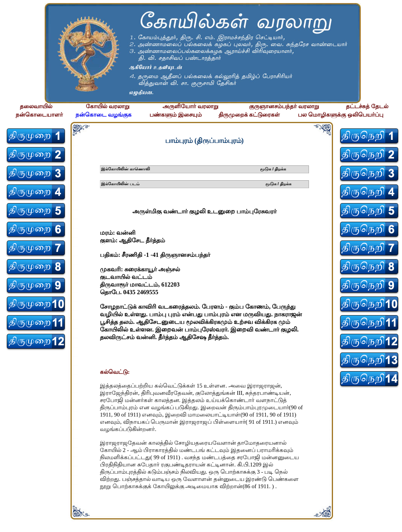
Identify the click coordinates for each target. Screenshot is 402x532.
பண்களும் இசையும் (176, 115)
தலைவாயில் (36, 106)
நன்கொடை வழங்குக (104, 115)
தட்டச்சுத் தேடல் (367, 106)
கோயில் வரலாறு (108, 106)
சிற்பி (10, 525)
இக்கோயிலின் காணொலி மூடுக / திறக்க (194, 169)
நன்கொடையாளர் (39, 115)
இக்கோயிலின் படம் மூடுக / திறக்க (196, 184)
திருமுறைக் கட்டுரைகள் (249, 115)
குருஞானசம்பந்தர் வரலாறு (284, 106)
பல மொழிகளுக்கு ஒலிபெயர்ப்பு (341, 115)
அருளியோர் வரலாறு (191, 106)
